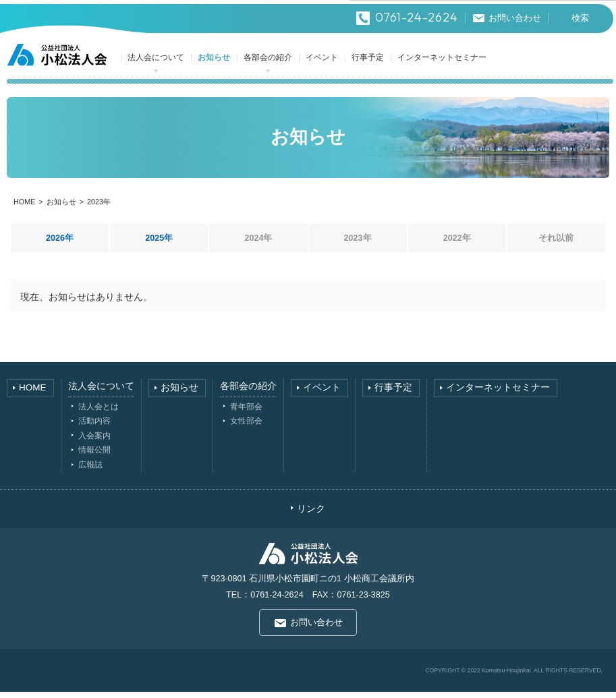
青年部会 (246, 412)
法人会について (157, 64)
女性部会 (246, 427)
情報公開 (94, 456)
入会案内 (94, 441)
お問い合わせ (316, 629)
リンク (311, 515)
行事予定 (368, 64)
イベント (323, 64)
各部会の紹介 (269, 64)
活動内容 (94, 427)
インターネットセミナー (443, 64)
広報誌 (90, 471)
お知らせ (215, 64)
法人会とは (99, 412)
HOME (24, 208)
